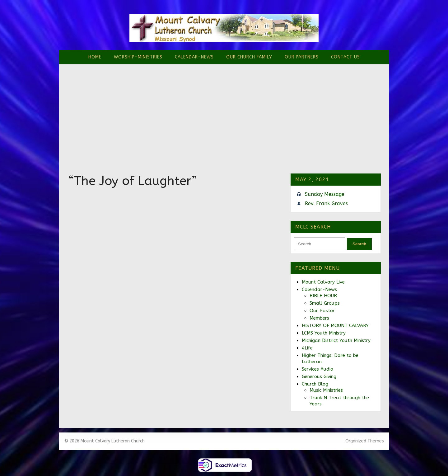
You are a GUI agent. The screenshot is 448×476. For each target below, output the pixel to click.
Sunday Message (325, 194)
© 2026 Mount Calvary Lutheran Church (104, 441)
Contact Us (345, 57)
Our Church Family (249, 57)
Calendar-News (194, 57)
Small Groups (325, 303)
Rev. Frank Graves (326, 203)
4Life (307, 348)
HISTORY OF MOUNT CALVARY (335, 326)
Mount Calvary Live (323, 282)
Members (319, 318)
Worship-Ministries (138, 57)
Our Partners (302, 57)
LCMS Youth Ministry (324, 333)
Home (95, 57)
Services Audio (317, 369)
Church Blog (315, 384)
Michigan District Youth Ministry (336, 340)
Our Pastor (322, 311)
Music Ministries (326, 390)
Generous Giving (319, 377)
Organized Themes (365, 441)
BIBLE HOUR (323, 296)
